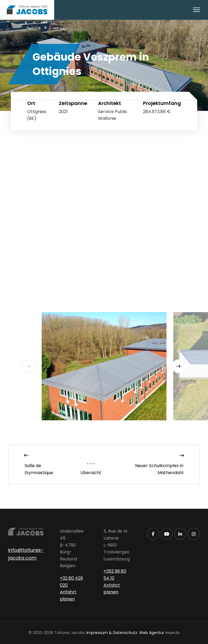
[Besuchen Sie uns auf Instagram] (194, 534)
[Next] (178, 366)
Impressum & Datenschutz (112, 633)
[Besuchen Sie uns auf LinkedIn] (180, 534)
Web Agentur (152, 633)
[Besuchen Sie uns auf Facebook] (153, 534)
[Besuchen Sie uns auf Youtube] (167, 534)
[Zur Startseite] (27, 10)
